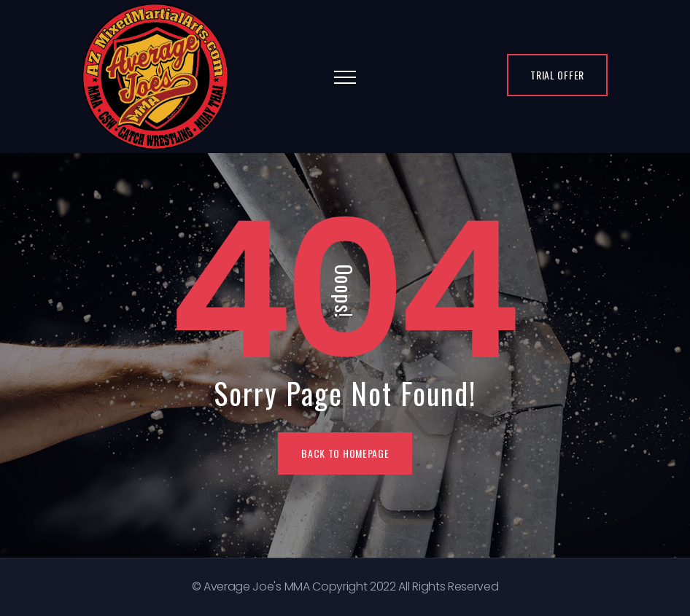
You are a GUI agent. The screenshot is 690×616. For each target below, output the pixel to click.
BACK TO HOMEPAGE (345, 453)
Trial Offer (557, 75)
